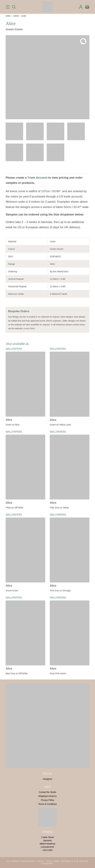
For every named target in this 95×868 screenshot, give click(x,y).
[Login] (81, 7)
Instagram (47, 779)
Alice (9, 420)
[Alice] (25, 384)
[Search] (14, 7)
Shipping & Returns (48, 796)
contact (26, 328)
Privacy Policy (47, 800)
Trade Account (37, 178)
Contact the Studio (47, 792)
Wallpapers (14, 349)
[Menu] (8, 7)
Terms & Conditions (47, 804)
